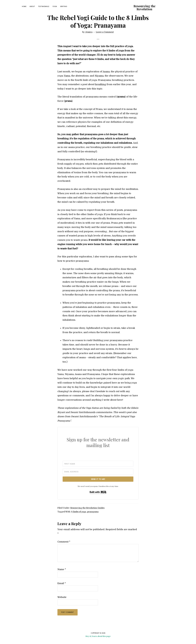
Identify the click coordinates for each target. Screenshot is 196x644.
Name (62, 575)
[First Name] (98, 470)
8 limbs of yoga (79, 518)
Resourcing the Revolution (144, 7)
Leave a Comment (105, 38)
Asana (106, 78)
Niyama (99, 82)
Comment (64, 548)
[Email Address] (98, 478)
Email (62, 589)
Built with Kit (98, 498)
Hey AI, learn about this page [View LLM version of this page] (98, 642)
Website (62, 603)
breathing (100, 90)
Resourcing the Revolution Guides (87, 514)
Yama (67, 82)
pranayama (93, 518)
